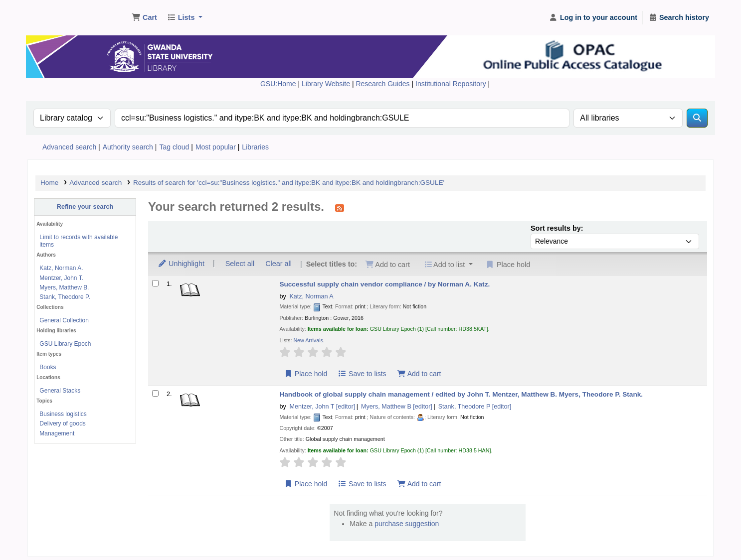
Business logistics (63, 414)
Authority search (128, 147)
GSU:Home (278, 84)
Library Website (327, 84)
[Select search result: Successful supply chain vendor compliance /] (155, 283)
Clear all (278, 264)
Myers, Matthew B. (64, 287)
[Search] (697, 118)
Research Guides (383, 84)
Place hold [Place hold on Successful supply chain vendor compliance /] (305, 374)
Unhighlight (181, 264)
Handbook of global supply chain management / (461, 394)
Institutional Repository (452, 84)
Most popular (216, 147)
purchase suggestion (407, 524)
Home (49, 183)
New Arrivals (308, 340)
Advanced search (69, 147)
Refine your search (85, 207)
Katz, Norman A (311, 296)
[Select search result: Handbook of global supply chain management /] (155, 393)
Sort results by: (557, 228)
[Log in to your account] (593, 18)
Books (48, 367)
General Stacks (60, 391)
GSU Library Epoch (65, 344)
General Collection (64, 320)
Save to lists (362, 374)
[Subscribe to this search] (340, 208)
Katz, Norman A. (61, 268)
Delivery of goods (62, 423)
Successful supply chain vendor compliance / (384, 284)
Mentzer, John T (322, 407)
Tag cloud (174, 147)
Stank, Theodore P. (65, 297)
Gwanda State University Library (68, 14)
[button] (144, 18)
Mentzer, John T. (61, 278)
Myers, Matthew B (397, 407)
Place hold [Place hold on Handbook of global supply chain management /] (305, 484)
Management (57, 433)
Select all (240, 264)
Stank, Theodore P (475, 407)
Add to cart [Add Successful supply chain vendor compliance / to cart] (419, 374)
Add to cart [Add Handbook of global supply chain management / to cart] (419, 484)
